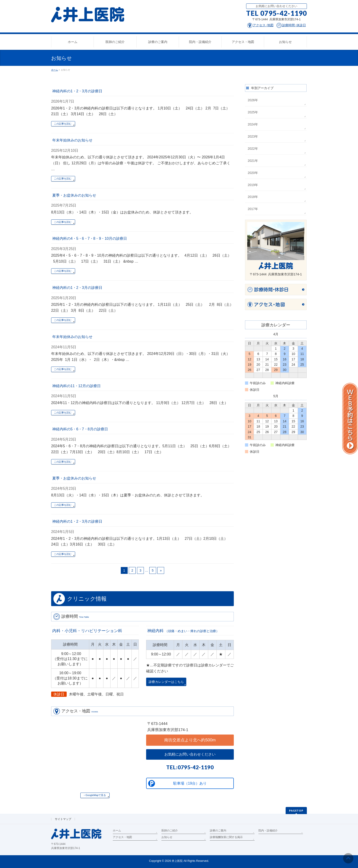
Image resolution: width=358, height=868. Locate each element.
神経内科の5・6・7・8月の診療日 (80, 429)
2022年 (253, 149)
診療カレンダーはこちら (166, 682)
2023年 (253, 136)
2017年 (253, 209)
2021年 (253, 161)
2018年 (253, 197)
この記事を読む (63, 124)
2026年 (253, 100)
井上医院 (177, 861)
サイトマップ (63, 819)
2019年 (253, 185)
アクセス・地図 (122, 837)
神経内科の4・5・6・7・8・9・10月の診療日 (90, 238)
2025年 (253, 112)
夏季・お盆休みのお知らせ (74, 195)
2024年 (253, 124)
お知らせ (167, 837)
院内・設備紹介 (268, 831)
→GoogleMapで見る (95, 795)
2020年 (253, 173)
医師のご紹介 (170, 831)
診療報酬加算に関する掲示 (226, 837)
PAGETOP (296, 811)
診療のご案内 (218, 831)
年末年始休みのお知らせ (72, 140)
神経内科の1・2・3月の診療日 (77, 91)
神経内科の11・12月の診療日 (76, 386)
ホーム (117, 831)
